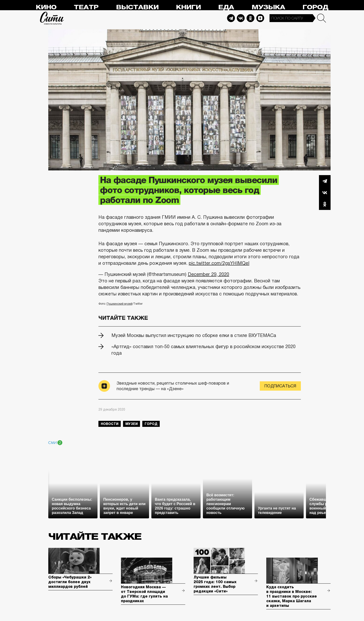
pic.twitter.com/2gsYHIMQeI (219, 263)
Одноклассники (325, 204)
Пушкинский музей (119, 304)
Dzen (260, 18)
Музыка (268, 7)
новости (110, 424)
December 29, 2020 (208, 274)
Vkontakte (241, 18)
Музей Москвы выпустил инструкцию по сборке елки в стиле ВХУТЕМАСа (194, 335)
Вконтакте (325, 193)
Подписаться (280, 386)
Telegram (231, 18)
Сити (52, 18)
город (151, 424)
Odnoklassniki (250, 18)
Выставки (137, 7)
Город (315, 7)
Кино (46, 7)
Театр (86, 7)
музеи (132, 424)
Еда (226, 7)
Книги (188, 7)
